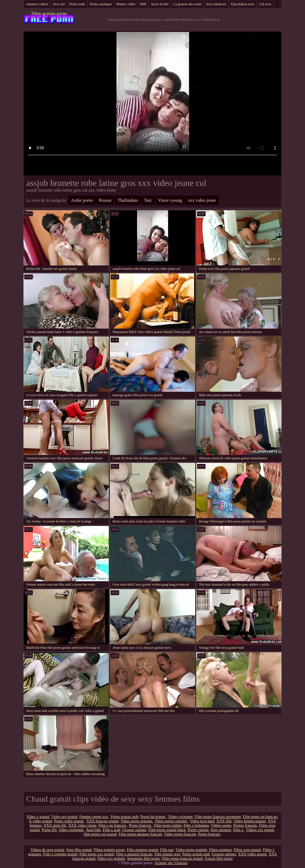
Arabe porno (82, 200)
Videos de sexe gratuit (47, 850)
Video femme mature (250, 821)
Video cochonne (181, 817)
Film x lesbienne (196, 825)
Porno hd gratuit (153, 817)
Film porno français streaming (218, 817)
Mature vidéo (126, 4)
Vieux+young (170, 200)
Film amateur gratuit (143, 850)
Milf (143, 4)
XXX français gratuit (102, 821)
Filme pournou (220, 850)
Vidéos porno (221, 825)
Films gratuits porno (49, 14)
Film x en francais (113, 825)
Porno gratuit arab (124, 817)
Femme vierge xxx (94, 817)
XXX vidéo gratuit (252, 854)
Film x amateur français (134, 854)
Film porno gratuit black (167, 830)
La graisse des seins (187, 4)
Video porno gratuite (137, 821)
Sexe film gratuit (79, 850)
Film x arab (112, 830)
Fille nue (167, 850)
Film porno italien (168, 825)
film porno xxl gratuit (100, 834)
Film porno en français (260, 817)
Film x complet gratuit (60, 854)
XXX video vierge (82, 825)
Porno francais (141, 825)
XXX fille (224, 821)
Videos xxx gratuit (260, 830)
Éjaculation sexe (243, 4)
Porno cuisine (198, 830)
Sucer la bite (160, 4)
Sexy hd (59, 4)
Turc (148, 200)
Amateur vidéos (37, 4)
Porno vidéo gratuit (69, 821)
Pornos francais (245, 825)
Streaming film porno (144, 859)
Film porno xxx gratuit (97, 854)
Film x (239, 830)
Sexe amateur (221, 830)
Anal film (93, 830)
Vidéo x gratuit (38, 817)
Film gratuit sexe (167, 854)
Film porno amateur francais (141, 834)
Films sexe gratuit (247, 850)
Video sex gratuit (64, 817)
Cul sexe (265, 4)
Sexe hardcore (216, 4)
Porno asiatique (101, 4)
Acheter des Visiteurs (171, 863)
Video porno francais (180, 834)
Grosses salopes (134, 830)
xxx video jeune (202, 200)
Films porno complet (171, 821)
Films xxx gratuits (111, 859)
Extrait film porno (219, 859)
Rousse (105, 200)
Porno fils (49, 830)
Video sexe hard (202, 821)
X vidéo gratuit (41, 821)
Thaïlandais (128, 200)
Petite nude (77, 4)
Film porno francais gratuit (183, 859)
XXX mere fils (55, 825)
